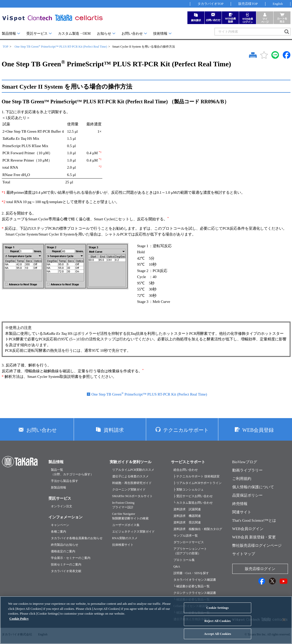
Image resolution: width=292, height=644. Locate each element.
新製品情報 (59, 487)
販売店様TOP (248, 4)
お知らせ (104, 34)
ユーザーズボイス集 (126, 525)
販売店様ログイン (260, 569)
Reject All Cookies (218, 625)
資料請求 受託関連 (187, 522)
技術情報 (160, 34)
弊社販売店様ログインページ (257, 545)
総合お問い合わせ (186, 470)
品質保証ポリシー (247, 495)
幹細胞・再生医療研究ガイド (132, 483)
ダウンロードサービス (189, 542)
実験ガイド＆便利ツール (131, 462)
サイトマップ (244, 554)
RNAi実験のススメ (125, 538)
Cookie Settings (218, 612)
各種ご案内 (59, 532)
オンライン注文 (62, 506)
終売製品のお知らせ (65, 545)
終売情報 (240, 504)
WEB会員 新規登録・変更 (254, 537)
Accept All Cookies (217, 638)
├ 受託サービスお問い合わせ (193, 496)
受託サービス (37, 34)
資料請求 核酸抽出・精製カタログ (198, 529)
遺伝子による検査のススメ (130, 476)
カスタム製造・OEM (74, 34)
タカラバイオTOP (210, 4)
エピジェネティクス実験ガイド (133, 532)
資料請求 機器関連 (187, 516)
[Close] (284, 624)
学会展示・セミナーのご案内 (71, 558)
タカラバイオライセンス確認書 (195, 580)
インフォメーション (65, 517)
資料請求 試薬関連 (187, 509)
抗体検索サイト (123, 545)
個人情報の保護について (253, 487)
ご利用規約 (242, 479)
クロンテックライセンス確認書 (195, 593)
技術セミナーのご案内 (66, 564)
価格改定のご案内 (63, 551)
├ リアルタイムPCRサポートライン (198, 483)
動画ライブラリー (247, 470)
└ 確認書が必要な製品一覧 (192, 586)
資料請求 (114, 430)
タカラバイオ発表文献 (66, 571)
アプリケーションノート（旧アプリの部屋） (190, 551)
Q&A (177, 567)
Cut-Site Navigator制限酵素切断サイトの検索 (130, 516)
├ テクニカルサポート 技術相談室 (197, 476)
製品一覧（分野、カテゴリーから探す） (72, 472)
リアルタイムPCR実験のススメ (133, 470)
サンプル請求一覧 (186, 536)
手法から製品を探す (65, 481)
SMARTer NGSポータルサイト (132, 496)
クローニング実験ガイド (129, 490)
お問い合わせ (132, 34)
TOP (6, 47)
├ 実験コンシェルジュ (189, 490)
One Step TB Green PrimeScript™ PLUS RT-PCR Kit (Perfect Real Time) (61, 47)
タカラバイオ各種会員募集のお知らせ (77, 538)
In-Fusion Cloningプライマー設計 (123, 505)
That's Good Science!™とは (254, 520)
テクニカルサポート (186, 430)
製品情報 (9, 34)
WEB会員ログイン (248, 529)
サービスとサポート (188, 462)
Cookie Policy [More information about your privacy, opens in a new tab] (19, 623)
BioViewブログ (245, 462)
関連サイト (242, 512)
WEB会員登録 (258, 430)
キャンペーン (60, 525)
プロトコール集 (184, 560)
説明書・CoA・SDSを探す (191, 573)
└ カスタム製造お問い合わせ (193, 503)
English (278, 4)
